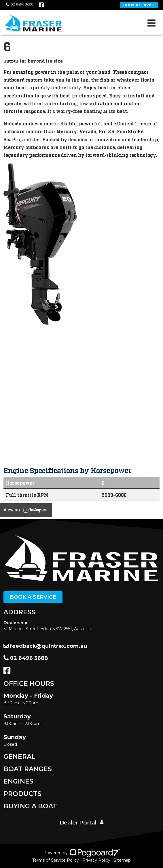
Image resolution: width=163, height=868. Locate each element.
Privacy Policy (96, 860)
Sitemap (122, 860)
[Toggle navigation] (151, 23)
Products (22, 794)
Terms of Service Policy (56, 860)
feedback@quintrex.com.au (45, 646)
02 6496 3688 (20, 4)
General (19, 757)
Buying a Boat (30, 806)
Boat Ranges (28, 769)
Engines (18, 781)
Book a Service (33, 597)
